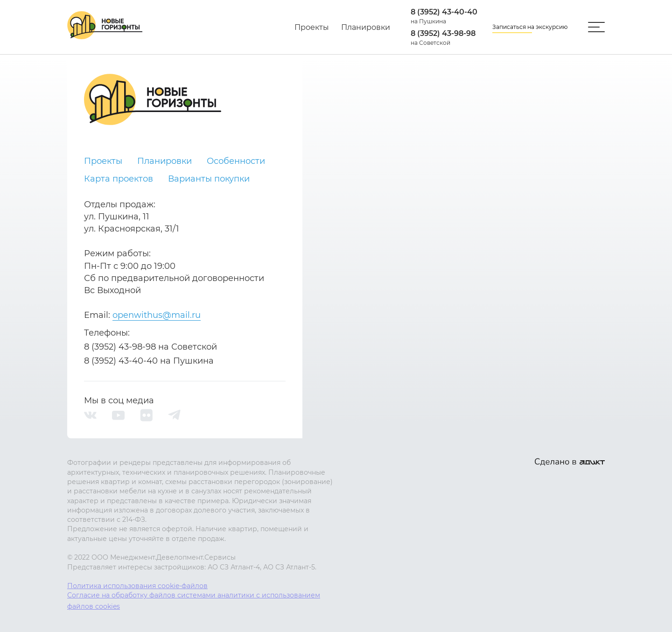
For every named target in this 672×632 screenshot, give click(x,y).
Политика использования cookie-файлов (137, 586)
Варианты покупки (209, 179)
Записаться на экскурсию (530, 27)
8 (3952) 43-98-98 (443, 33)
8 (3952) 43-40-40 (444, 12)
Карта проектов (119, 179)
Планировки (366, 27)
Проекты (312, 27)
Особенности (236, 161)
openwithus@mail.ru (157, 315)
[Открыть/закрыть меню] (596, 27)
